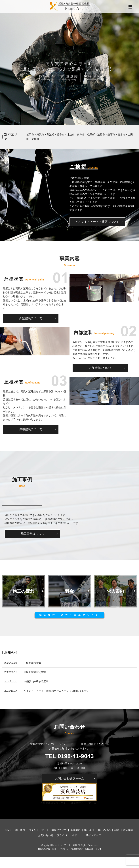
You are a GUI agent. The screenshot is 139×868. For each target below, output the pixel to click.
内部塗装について (101, 368)
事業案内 (75, 831)
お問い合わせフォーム (69, 779)
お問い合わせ (46, 836)
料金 (117, 831)
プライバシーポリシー (69, 836)
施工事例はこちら (33, 534)
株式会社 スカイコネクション (69, 615)
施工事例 (89, 831)
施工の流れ (104, 831)
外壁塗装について (31, 318)
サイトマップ (93, 836)
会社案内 (20, 831)
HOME (7, 831)
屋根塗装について (31, 429)
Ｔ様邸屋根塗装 (32, 663)
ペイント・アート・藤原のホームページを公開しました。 (56, 691)
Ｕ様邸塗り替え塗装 (35, 672)
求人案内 (128, 831)
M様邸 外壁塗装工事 (36, 682)
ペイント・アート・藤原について (98, 222)
